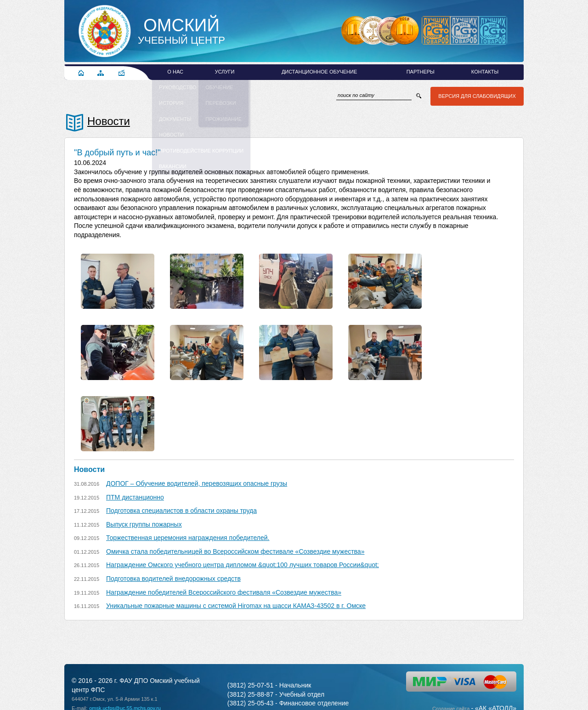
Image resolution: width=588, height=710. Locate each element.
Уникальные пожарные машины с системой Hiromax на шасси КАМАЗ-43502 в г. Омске (236, 606)
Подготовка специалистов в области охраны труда (181, 511)
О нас (175, 72)
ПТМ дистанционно (135, 497)
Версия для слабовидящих (476, 96)
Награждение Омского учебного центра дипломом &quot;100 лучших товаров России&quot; (243, 565)
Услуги (225, 72)
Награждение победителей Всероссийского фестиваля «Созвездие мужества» (224, 592)
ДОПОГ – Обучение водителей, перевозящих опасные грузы (197, 483)
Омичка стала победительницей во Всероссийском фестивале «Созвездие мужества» (235, 551)
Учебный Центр (181, 31)
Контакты (485, 72)
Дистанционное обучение (319, 72)
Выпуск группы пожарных (144, 524)
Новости (109, 121)
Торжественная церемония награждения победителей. (188, 538)
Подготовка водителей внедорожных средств (173, 579)
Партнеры (421, 72)
